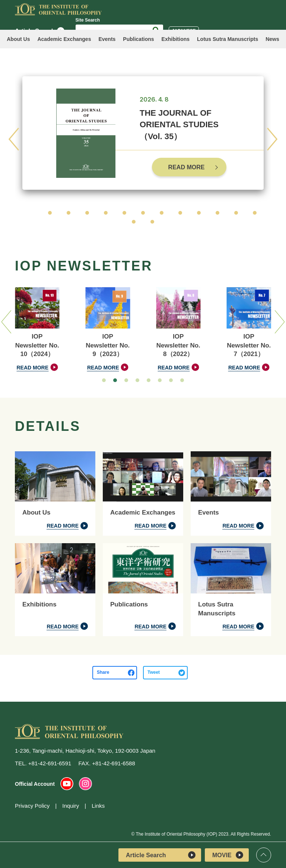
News (272, 39)
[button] (31, 213)
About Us (18, 39)
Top (264, 855)
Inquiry (71, 806)
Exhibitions (176, 39)
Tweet (154, 672)
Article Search (161, 855)
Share (103, 672)
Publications (138, 39)
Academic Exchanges (64, 39)
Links (98, 806)
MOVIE (228, 855)
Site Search (88, 20)
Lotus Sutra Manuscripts (228, 39)
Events (107, 39)
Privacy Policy (32, 806)
